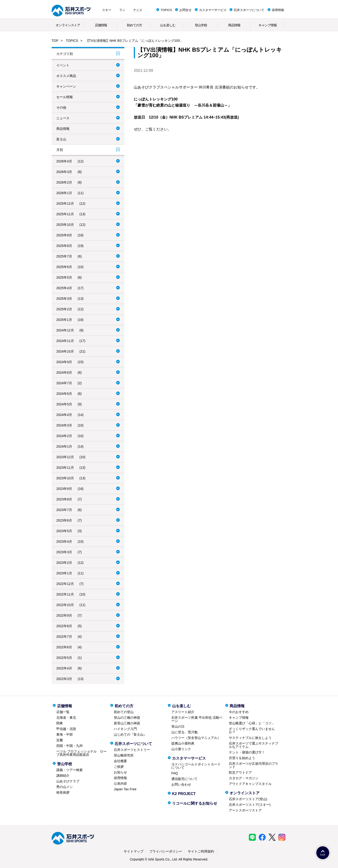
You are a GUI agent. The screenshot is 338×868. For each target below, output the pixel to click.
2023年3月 (64, 552)
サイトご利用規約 (201, 851)
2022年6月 (64, 647)
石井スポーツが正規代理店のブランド (253, 765)
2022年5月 (64, 658)
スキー (107, 10)
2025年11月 (65, 214)
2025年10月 (65, 225)
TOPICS (166, 10)
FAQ (175, 773)
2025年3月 (64, 299)
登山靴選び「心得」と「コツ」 (252, 723)
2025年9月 (64, 235)
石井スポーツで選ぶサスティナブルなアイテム (253, 745)
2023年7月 (64, 510)
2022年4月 (64, 668)
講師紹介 (63, 776)
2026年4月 (64, 161)
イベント (63, 65)
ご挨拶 (119, 767)
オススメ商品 (66, 76)
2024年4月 (64, 415)
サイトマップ (134, 851)
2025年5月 (64, 277)
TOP (55, 41)
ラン (122, 10)
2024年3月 (64, 425)
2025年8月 (64, 246)
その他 (61, 108)
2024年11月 (65, 341)
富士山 (61, 139)
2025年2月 (64, 309)
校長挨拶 (63, 792)
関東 (60, 723)
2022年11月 (65, 594)
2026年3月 (64, 172)
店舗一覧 (63, 712)
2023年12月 (65, 457)
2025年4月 (64, 288)
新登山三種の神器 (127, 723)
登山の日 (178, 726)
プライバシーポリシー (166, 851)
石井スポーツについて (249, 10)
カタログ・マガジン (244, 778)
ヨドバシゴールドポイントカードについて (196, 766)
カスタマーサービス (213, 10)
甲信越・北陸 (66, 729)
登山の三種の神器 (127, 718)
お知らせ (120, 772)
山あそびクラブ (68, 781)
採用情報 (278, 10)
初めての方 (134, 25)
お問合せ (185, 10)
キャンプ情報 (268, 25)
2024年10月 (65, 351)
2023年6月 (64, 520)
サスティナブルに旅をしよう (250, 738)
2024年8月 (64, 373)
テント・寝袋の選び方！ (247, 752)
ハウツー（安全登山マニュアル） (196, 738)
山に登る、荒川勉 (184, 732)
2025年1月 (64, 320)
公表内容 (120, 784)
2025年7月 (64, 256)
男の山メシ (65, 787)
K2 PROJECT (184, 794)
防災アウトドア (240, 772)
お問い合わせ (181, 784)
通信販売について (184, 779)
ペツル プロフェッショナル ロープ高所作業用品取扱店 (81, 753)
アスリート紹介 (183, 712)
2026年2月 (64, 182)
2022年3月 (64, 679)
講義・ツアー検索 (69, 770)
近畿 (60, 740)
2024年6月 (64, 394)
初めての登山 (124, 712)
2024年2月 (64, 436)
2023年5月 (64, 531)
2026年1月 (64, 193)
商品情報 (234, 25)
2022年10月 (65, 605)
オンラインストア (68, 25)
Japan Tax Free (125, 789)
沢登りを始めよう (242, 758)
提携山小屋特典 (183, 743)
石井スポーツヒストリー (132, 750)
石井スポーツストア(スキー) (250, 805)
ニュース (63, 118)
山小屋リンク (181, 749)
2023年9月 (64, 489)
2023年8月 (64, 499)
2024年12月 (65, 330)
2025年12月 (65, 204)
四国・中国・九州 (69, 746)
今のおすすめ (239, 712)
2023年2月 (64, 563)
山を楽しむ (168, 25)
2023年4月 (64, 542)
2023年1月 (64, 573)
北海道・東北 (66, 718)
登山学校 (201, 25)
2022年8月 (64, 626)
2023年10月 (65, 478)
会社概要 (120, 761)
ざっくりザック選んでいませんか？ (252, 730)
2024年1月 (64, 446)
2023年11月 (65, 468)
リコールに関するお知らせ (195, 803)
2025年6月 (64, 267)
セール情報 (65, 97)
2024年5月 (64, 404)
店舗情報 (101, 25)
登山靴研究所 (124, 755)
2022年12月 (65, 584)
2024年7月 (64, 383)
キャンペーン (66, 86)
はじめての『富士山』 (130, 734)
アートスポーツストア (245, 810)
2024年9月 (64, 362)
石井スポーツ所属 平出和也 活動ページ (197, 719)
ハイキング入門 (125, 729)
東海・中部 (65, 734)
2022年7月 (64, 637)
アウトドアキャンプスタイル (250, 784)
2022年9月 (64, 615)
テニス (138, 10)
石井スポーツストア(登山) (248, 799)
